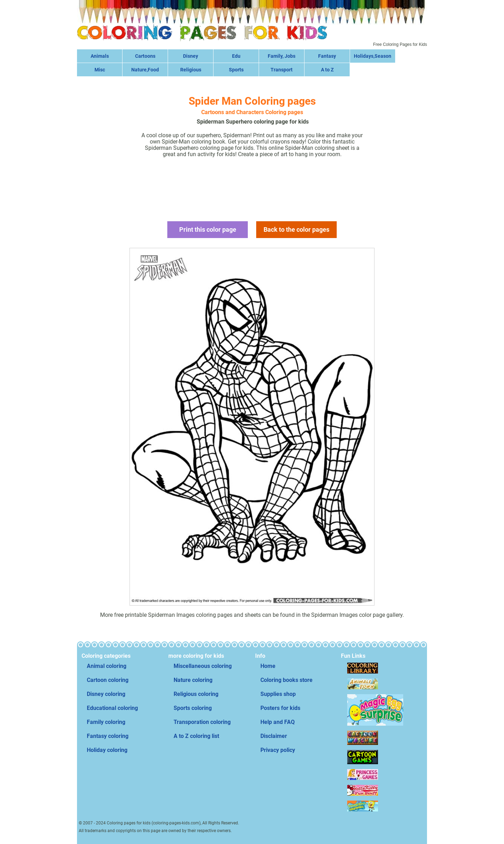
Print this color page (208, 229)
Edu (236, 56)
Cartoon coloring (108, 680)
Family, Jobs (282, 56)
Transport (282, 70)
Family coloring (106, 722)
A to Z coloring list (196, 736)
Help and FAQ (278, 722)
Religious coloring (196, 694)
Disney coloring (106, 694)
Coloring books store (286, 680)
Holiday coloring (107, 750)
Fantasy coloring (108, 736)
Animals (100, 56)
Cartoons (145, 56)
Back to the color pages (296, 229)
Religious (191, 70)
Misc (100, 70)
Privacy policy (278, 750)
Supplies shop (278, 694)
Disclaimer (274, 736)
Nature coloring (193, 680)
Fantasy (327, 56)
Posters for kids (280, 708)
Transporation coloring (202, 722)
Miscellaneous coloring (203, 666)
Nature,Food (145, 70)
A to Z (327, 70)
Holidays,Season (373, 56)
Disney (191, 56)
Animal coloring (107, 666)
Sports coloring (193, 708)
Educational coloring (112, 708)
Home (268, 666)
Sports (236, 70)
